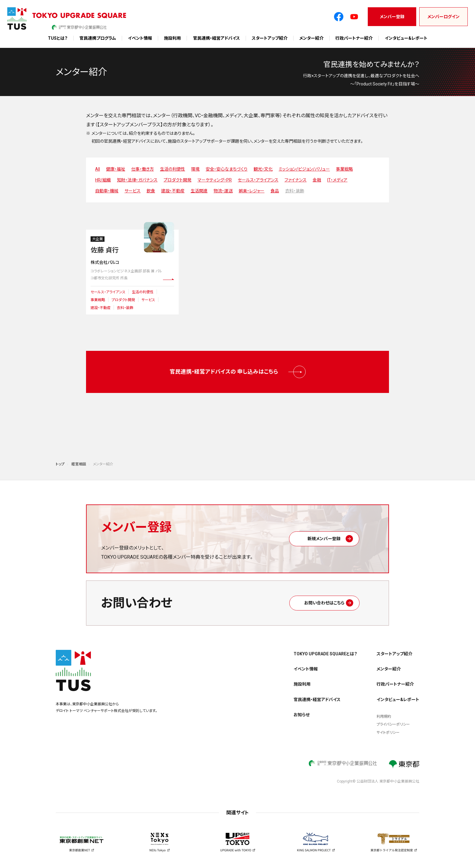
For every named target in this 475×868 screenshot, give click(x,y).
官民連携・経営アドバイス (216, 38)
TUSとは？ (58, 38)
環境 (195, 169)
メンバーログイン (443, 17)
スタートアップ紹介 (270, 38)
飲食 (151, 191)
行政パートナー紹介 (354, 38)
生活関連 (199, 191)
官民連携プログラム (98, 38)
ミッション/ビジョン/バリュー (304, 169)
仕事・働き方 (143, 169)
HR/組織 (103, 180)
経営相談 (79, 458)
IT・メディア (337, 180)
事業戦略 (344, 169)
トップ (60, 458)
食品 (275, 191)
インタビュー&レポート (406, 38)
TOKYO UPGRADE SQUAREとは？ (325, 648)
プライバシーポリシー (393, 719)
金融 (317, 180)
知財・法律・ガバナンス (137, 180)
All (98, 169)
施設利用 (172, 38)
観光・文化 (263, 169)
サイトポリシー (388, 727)
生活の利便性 (173, 169)
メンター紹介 (311, 38)
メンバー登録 (392, 17)
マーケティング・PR (215, 180)
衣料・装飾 (295, 191)
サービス (133, 191)
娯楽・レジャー (252, 191)
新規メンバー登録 (331, 533)
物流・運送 (223, 191)
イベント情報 (140, 38)
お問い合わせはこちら (332, 597)
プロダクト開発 (178, 180)
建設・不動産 (173, 191)
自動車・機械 (107, 191)
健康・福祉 (116, 169)
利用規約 (384, 711)
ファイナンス (296, 180)
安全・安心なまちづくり (227, 169)
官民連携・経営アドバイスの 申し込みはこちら (237, 369)
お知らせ (302, 709)
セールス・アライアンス (258, 180)
